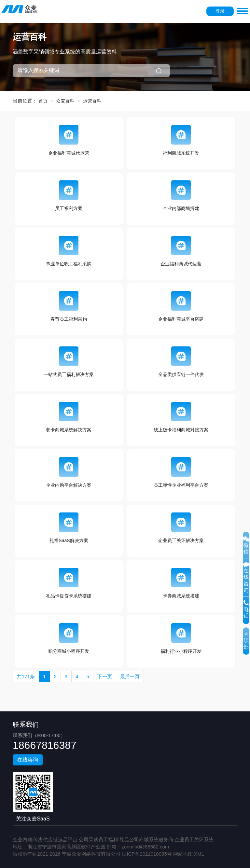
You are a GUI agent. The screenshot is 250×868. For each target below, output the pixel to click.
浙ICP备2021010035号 (147, 854)
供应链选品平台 (60, 840)
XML (199, 854)
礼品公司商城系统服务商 (146, 840)
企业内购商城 (27, 840)
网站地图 (183, 854)
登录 (220, 11)
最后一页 (130, 676)
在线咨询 (28, 760)
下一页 (105, 676)
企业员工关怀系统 (194, 840)
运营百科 (92, 101)
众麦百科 (65, 101)
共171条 (26, 676)
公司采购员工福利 (98, 840)
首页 (43, 101)
